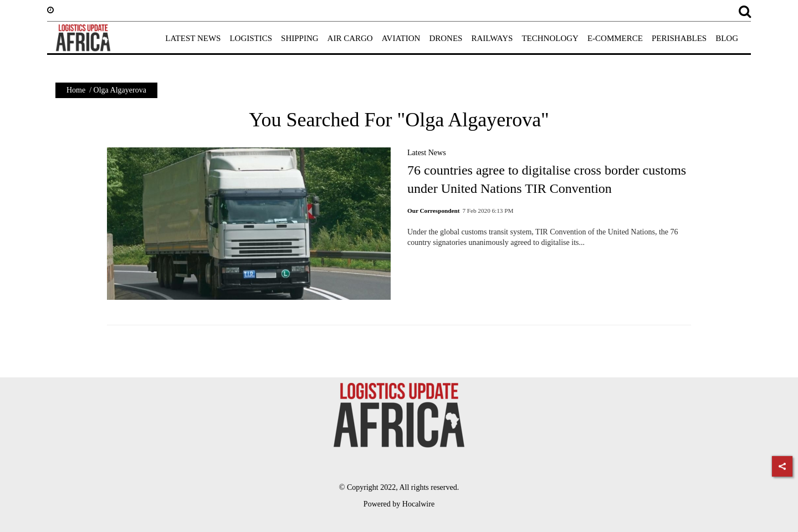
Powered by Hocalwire (399, 504)
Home (76, 90)
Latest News (427, 153)
